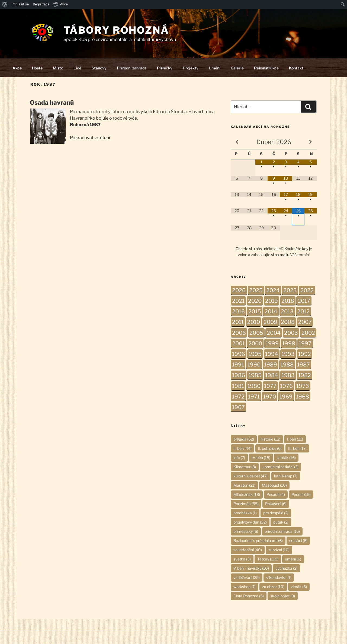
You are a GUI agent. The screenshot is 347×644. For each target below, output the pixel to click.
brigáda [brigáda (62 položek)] (244, 439)
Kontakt (296, 68)
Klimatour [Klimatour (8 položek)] (245, 467)
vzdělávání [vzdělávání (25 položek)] (247, 577)
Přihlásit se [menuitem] (20, 4)
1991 (238, 365)
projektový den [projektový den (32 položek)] (250, 522)
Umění (215, 68)
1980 (254, 386)
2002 (308, 333)
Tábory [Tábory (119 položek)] (268, 559)
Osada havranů (52, 103)
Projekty (191, 68)
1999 (272, 343)
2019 (272, 301)
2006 (239, 333)
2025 (256, 290)
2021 (238, 301)
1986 (239, 375)
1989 (271, 365)
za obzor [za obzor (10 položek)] (273, 587)
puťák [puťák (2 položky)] (281, 522)
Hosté (37, 68)
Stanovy (99, 68)
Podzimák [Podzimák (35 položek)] (246, 504)
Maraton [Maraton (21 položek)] (244, 485)
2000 (255, 343)
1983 (288, 375)
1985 (255, 375)
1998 (289, 343)
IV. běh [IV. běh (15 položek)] (261, 458)
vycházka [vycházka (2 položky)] (286, 568)
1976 (286, 386)
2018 (288, 301)
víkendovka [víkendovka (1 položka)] (279, 577)
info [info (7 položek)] (239, 458)
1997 (305, 343)
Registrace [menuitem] (41, 4)
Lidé (77, 68)
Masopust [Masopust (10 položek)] (274, 485)
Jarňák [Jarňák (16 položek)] (286, 458)
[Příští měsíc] (311, 142)
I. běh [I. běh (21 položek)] (295, 439)
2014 (271, 311)
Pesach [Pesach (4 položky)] (276, 494)
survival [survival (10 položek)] (279, 550)
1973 (303, 386)
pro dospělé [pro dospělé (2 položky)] (276, 513)
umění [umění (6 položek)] (293, 559)
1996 (239, 354)
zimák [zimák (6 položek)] (299, 587)
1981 (238, 386)
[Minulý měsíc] (237, 142)
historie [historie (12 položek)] (270, 439)
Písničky (165, 68)
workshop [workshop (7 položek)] (245, 587)
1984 (272, 375)
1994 (272, 354)
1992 (305, 354)
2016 (238, 311)
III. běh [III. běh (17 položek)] (297, 448)
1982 (305, 375)
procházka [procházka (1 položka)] (245, 513)
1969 (286, 397)
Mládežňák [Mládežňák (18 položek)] (247, 494)
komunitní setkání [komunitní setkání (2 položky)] (280, 467)
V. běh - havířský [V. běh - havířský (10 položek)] (251, 568)
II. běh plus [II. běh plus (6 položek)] (270, 448)
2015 (255, 311)
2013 (287, 311)
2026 (239, 290)
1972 (238, 397)
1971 (254, 397)
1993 (288, 354)
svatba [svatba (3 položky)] (242, 559)
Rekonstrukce (266, 68)
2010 (254, 322)
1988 (287, 365)
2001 (238, 343)
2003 (291, 333)
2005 (256, 333)
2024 (273, 290)
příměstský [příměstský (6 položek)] (246, 531)
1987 (303, 365)
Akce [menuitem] (61, 4)
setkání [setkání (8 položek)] (298, 541)
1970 (270, 397)
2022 (307, 290)
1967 (238, 407)
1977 (270, 386)
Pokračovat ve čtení (90, 138)
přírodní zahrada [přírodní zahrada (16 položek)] (282, 531)
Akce (17, 68)
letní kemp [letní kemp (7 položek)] (286, 476)
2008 (288, 322)
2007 (305, 322)
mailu (285, 255)
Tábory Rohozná (116, 30)
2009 (270, 322)
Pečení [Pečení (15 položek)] (301, 494)
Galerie (237, 68)
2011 (238, 322)
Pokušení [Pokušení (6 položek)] (276, 504)
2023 (290, 290)
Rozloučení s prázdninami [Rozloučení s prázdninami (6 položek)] (258, 541)
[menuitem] (5, 4)
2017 (304, 301)
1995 (255, 354)
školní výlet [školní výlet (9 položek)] (283, 596)
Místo (58, 68)
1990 (254, 365)
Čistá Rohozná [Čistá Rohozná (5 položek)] (249, 596)
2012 (303, 311)
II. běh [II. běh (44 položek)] (242, 448)
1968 (303, 397)
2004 (274, 333)
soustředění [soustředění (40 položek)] (248, 550)
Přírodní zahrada (132, 68)
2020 (255, 301)
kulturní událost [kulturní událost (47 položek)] (250, 476)
